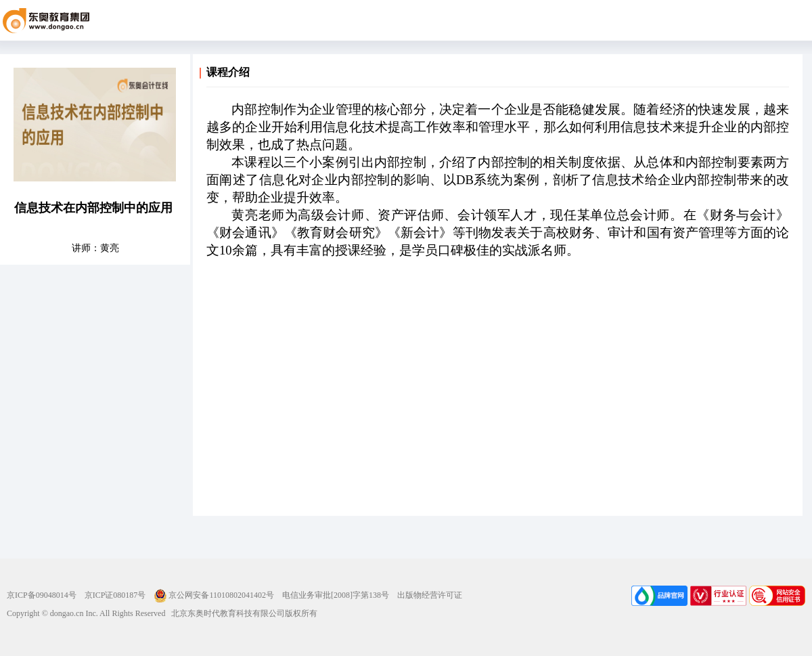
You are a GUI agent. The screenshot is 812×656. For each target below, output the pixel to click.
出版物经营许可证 (430, 595)
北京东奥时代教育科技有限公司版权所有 (241, 613)
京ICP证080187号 (115, 595)
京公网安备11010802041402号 (214, 595)
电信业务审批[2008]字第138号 (336, 595)
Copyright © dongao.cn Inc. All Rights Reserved (86, 613)
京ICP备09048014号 (42, 595)
